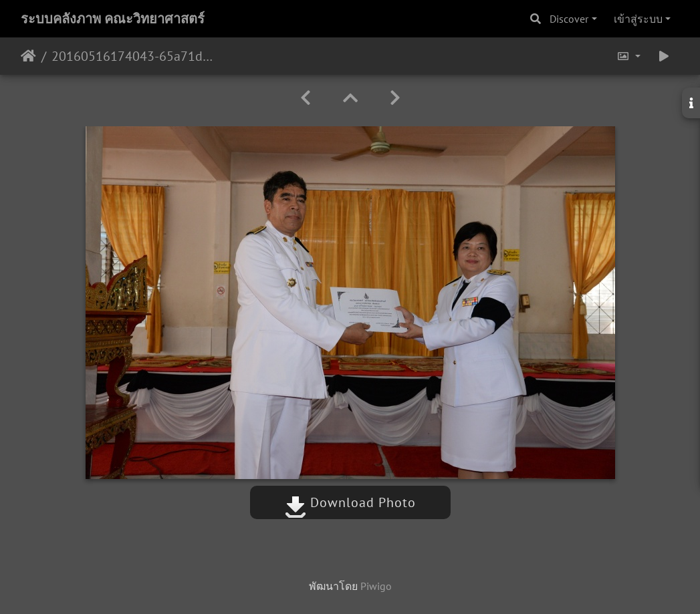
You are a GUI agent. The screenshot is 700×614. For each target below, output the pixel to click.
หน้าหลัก (28, 56)
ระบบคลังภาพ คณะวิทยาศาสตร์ (113, 19)
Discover (569, 19)
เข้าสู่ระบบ (638, 19)
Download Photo (350, 502)
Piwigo (376, 586)
